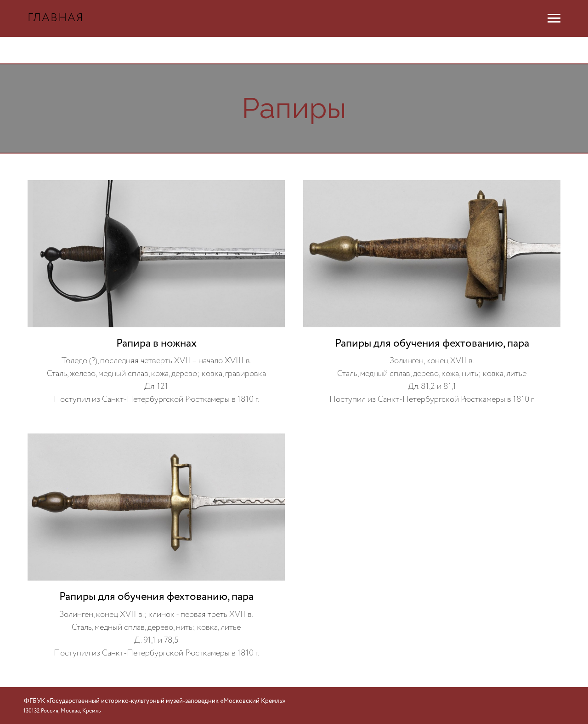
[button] (156, 293)
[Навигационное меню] (554, 18)
